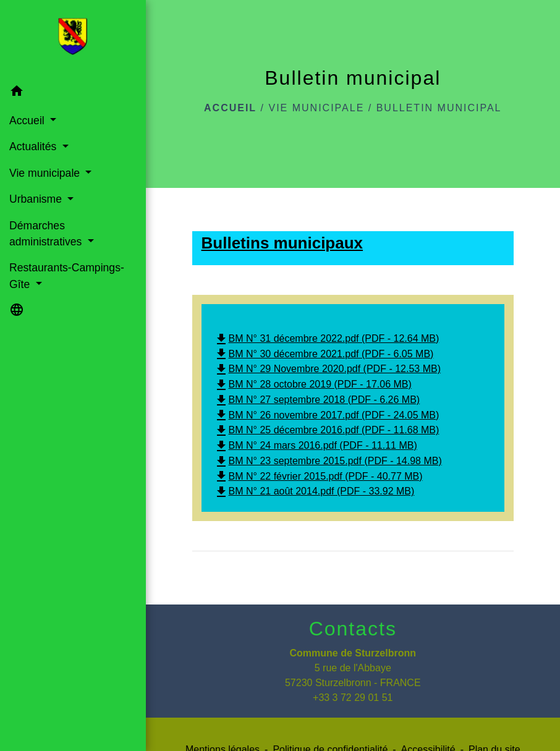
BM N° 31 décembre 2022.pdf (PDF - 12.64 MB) (327, 338)
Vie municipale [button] (46, 173)
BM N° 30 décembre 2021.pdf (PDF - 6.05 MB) (324, 354)
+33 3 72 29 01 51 (353, 698)
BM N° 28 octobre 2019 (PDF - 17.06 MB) (313, 384)
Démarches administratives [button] (47, 234)
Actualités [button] (34, 146)
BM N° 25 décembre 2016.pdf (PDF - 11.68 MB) (327, 430)
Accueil (230, 108)
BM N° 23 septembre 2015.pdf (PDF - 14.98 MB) (328, 461)
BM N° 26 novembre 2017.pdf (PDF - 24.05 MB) (327, 415)
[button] (73, 93)
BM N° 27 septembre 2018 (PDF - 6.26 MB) (317, 400)
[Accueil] (73, 39)
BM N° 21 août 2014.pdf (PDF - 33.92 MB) (314, 491)
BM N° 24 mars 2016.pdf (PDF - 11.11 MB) (316, 445)
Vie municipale (316, 108)
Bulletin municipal (439, 108)
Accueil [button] (28, 121)
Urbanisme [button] (37, 199)
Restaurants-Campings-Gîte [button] (67, 276)
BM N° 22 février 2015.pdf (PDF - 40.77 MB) (318, 476)
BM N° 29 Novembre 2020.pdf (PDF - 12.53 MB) (327, 369)
